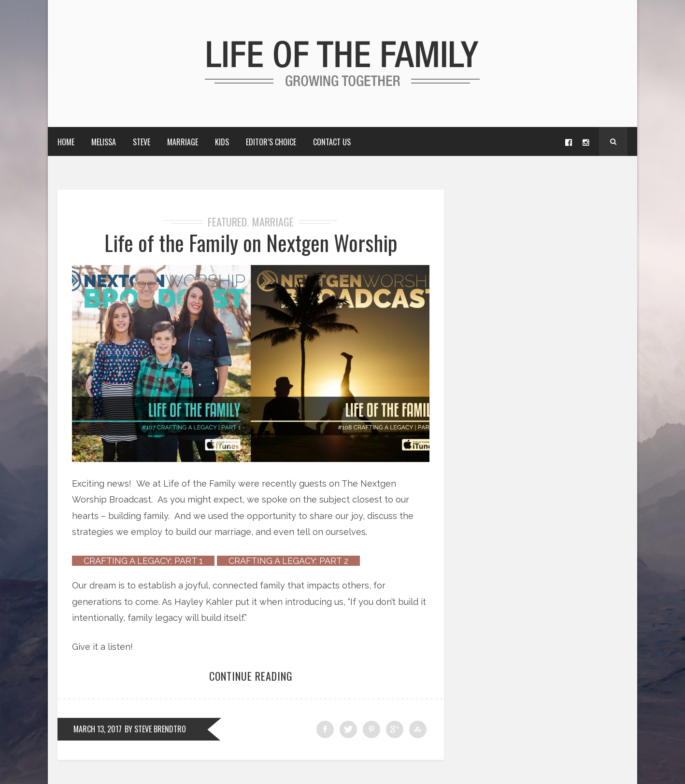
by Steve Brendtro (155, 729)
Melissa (104, 142)
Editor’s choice (271, 142)
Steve (142, 142)
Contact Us (332, 142)
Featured (227, 222)
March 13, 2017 (98, 729)
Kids (222, 142)
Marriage (183, 142)
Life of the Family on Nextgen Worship (251, 243)
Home (66, 142)
